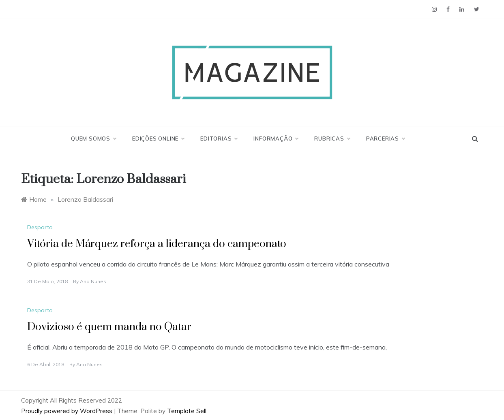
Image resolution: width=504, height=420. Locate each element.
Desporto (40, 227)
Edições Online (158, 139)
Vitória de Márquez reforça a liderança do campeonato (157, 244)
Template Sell (187, 411)
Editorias (219, 139)
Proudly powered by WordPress (68, 411)
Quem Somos (93, 139)
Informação (276, 139)
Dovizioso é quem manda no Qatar (109, 327)
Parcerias (385, 139)
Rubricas (332, 139)
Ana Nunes (93, 281)
